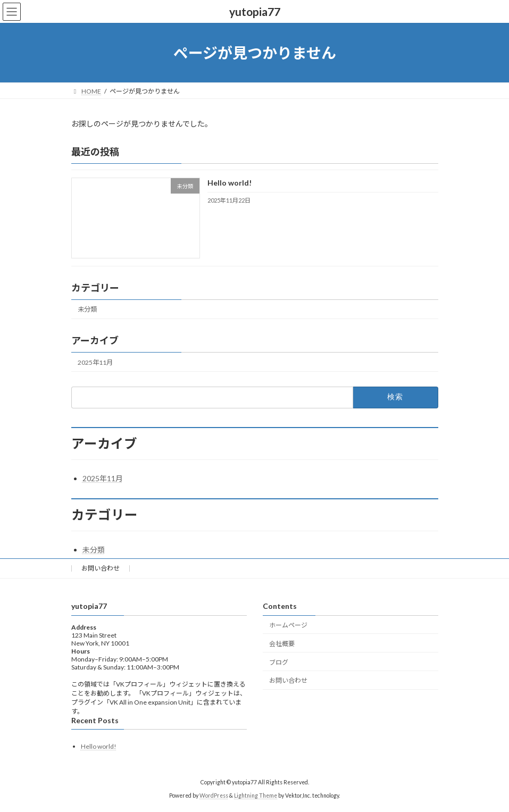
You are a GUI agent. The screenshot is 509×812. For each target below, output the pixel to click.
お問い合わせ (101, 568)
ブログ (279, 662)
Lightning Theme (256, 796)
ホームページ (288, 625)
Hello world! (229, 183)
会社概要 (282, 644)
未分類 (87, 310)
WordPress (214, 796)
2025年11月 (95, 362)
